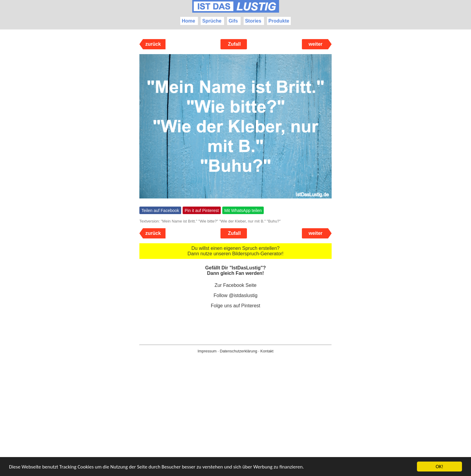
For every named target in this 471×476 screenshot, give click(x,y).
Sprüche (212, 21)
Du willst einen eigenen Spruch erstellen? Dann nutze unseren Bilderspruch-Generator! (235, 251)
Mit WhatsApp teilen (243, 210)
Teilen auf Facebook (160, 210)
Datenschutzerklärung (239, 351)
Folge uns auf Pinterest (236, 306)
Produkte (279, 21)
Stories (253, 21)
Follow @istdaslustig (235, 295)
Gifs (233, 21)
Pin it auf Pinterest (202, 210)
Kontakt (267, 351)
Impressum (207, 351)
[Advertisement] (235, 424)
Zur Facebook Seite (235, 285)
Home (188, 21)
